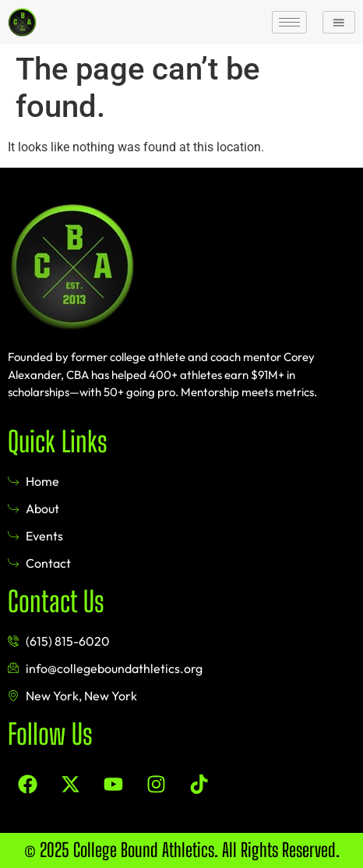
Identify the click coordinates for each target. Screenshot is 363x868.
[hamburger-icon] (289, 22)
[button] (339, 22)
